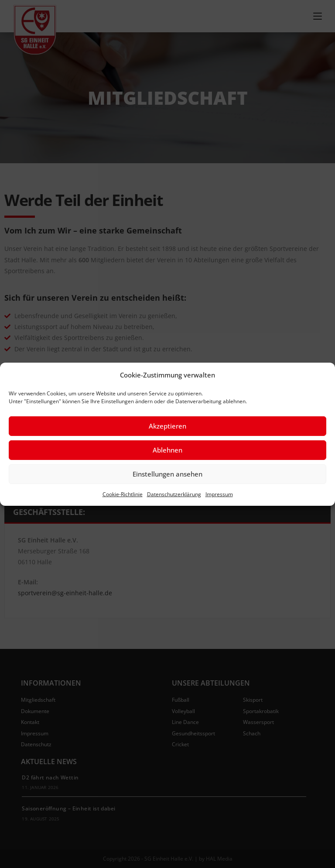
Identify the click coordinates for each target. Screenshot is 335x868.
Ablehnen (167, 450)
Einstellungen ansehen (167, 474)
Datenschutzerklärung (174, 494)
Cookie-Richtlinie (123, 494)
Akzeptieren (167, 426)
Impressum (219, 494)
